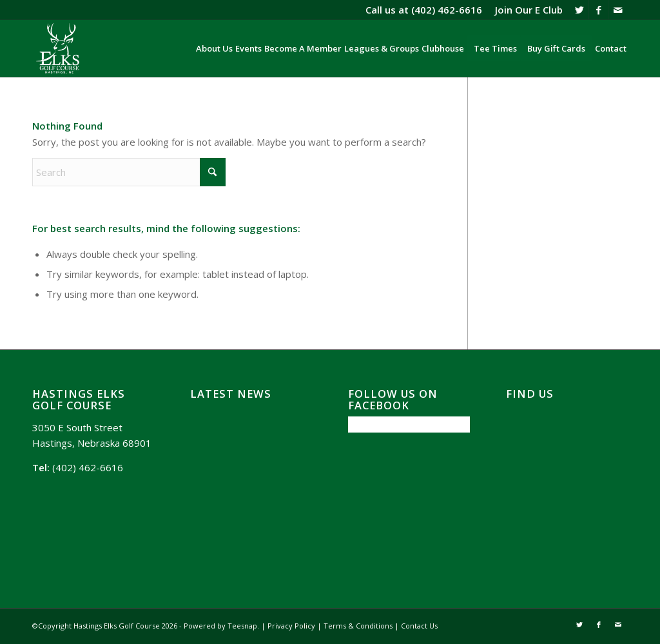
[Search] (129, 172)
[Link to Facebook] (598, 10)
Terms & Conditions (358, 626)
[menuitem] (526, 10)
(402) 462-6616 (447, 10)
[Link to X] (579, 10)
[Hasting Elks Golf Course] (59, 48)
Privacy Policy (291, 626)
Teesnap (242, 626)
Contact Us (419, 626)
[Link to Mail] (618, 10)
